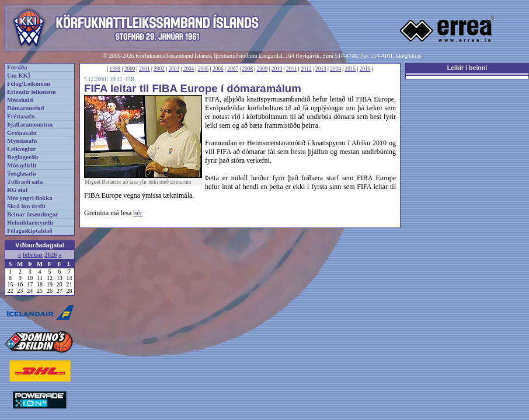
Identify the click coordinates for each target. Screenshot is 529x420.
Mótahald (20, 100)
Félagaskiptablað (30, 231)
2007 (233, 69)
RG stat (17, 190)
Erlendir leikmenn (32, 92)
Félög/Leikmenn (29, 84)
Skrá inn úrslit (26, 206)
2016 (365, 69)
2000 (130, 69)
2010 (277, 69)
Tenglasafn (21, 174)
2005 (203, 69)
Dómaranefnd (25, 108)
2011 (291, 69)
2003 (174, 69)
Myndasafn (22, 141)
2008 (247, 69)
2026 (51, 255)
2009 (262, 69)
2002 (159, 69)
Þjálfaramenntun (30, 125)
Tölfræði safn (25, 182)
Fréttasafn (21, 116)
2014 (335, 69)
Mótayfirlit (22, 165)
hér (138, 213)
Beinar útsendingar (33, 214)
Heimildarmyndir (31, 223)
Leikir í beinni (467, 68)
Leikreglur (21, 149)
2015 (351, 69)
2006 (218, 69)
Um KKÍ (19, 76)
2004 (189, 69)
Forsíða (17, 67)
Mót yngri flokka (30, 198)
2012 (306, 69)
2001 (145, 69)
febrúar (33, 255)
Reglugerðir (23, 157)
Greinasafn (22, 133)
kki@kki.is (409, 56)
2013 (321, 69)
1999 (115, 69)
